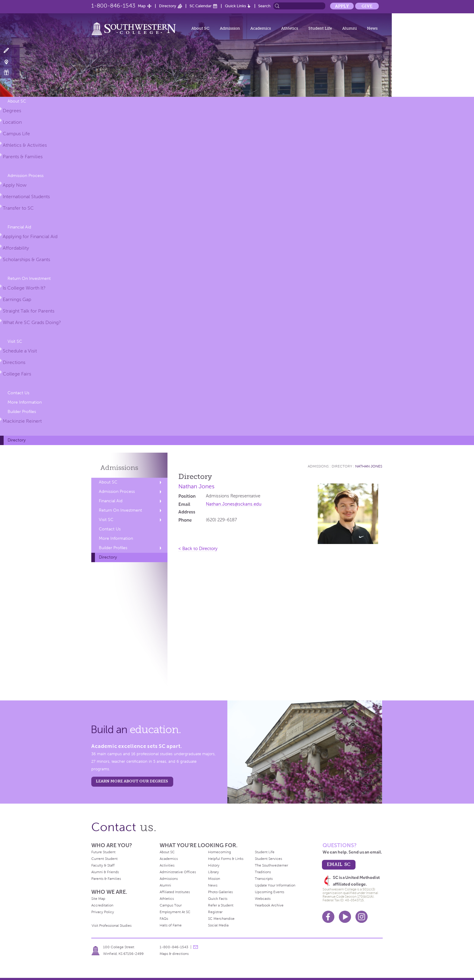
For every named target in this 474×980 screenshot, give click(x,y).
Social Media (218, 925)
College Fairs (17, 374)
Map (142, 6)
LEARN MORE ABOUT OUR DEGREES (132, 781)
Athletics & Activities (25, 145)
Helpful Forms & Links (226, 859)
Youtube (345, 917)
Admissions (119, 468)
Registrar (215, 912)
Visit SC (15, 341)
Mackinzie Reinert (22, 421)
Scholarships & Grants (26, 259)
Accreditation (102, 905)
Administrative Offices (178, 872)
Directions (14, 362)
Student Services (268, 859)
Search (264, 6)
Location (12, 122)
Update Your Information (275, 885)
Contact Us (18, 393)
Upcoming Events (269, 892)
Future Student (103, 852)
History (214, 865)
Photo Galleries (220, 892)
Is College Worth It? (24, 288)
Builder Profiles (22, 412)
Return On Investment (29, 279)
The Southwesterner (271, 865)
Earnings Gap (17, 299)
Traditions (263, 872)
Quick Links (235, 6)
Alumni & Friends (105, 872)
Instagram (362, 917)
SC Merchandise (221, 919)
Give (367, 6)
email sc (339, 864)
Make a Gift (10, 72)
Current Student (104, 859)
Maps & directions (174, 954)
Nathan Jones (369, 466)
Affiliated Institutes (175, 892)
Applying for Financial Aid (30, 236)
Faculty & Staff (103, 865)
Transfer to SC (18, 208)
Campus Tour (171, 905)
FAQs (164, 919)
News (372, 28)
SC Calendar (201, 6)
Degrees (12, 111)
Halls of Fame (171, 925)
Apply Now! (10, 51)
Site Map (98, 899)
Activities (167, 865)
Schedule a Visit (20, 351)
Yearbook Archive (269, 905)
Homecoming (219, 852)
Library (213, 872)
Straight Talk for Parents (29, 311)
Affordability (16, 248)
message (196, 947)
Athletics (290, 28)
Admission (230, 28)
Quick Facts (218, 899)
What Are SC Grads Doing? (32, 322)
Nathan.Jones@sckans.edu (234, 504)
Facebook (328, 917)
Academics (261, 28)
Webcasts (263, 899)
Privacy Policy (103, 912)
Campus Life (16, 134)
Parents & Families (23, 157)
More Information (25, 402)
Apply (342, 6)
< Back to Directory (198, 549)
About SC (200, 28)
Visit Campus (10, 62)
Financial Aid (19, 227)
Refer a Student (221, 905)
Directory (168, 6)
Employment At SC (175, 912)
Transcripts (264, 879)
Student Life (320, 28)
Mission (214, 879)
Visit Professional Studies (112, 926)
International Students (26, 197)
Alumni (349, 28)
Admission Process (26, 176)
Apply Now (15, 185)
